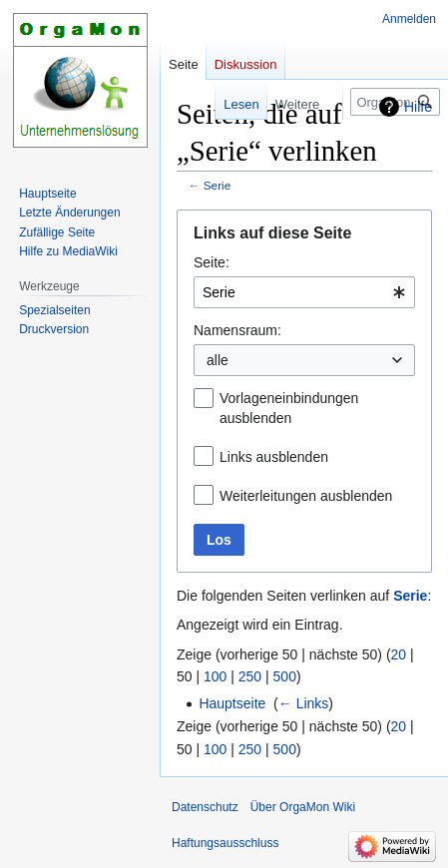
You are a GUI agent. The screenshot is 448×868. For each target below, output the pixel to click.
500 (285, 676)
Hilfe (418, 107)
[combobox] (304, 292)
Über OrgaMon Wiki (303, 807)
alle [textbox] (218, 360)
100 (215, 676)
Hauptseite (232, 703)
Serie (217, 185)
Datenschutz (205, 807)
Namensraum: (237, 330)
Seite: (212, 262)
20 (399, 654)
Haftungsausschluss (225, 843)
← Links (304, 703)
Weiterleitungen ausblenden (306, 496)
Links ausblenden (274, 457)
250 (250, 676)
